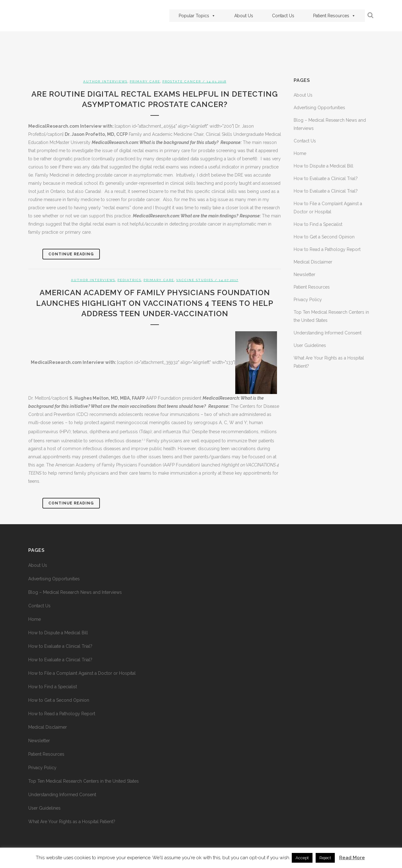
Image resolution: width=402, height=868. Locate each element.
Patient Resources (334, 16)
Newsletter (304, 274)
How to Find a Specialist (318, 224)
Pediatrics (129, 280)
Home (300, 153)
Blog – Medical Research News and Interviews (75, 592)
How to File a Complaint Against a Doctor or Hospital (82, 673)
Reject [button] (325, 858)
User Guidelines (310, 345)
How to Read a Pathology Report (327, 249)
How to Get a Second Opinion (324, 237)
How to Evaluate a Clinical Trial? (326, 178)
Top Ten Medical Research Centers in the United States (84, 781)
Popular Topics (197, 16)
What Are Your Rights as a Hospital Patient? (72, 822)
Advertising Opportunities (319, 108)
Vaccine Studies (195, 280)
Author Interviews (105, 81)
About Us (244, 16)
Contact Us (283, 16)
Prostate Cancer (182, 81)
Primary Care (145, 81)
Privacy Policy (308, 300)
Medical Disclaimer (313, 262)
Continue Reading (71, 254)
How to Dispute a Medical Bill (323, 166)
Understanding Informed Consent (328, 333)
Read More (352, 858)
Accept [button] (302, 858)
